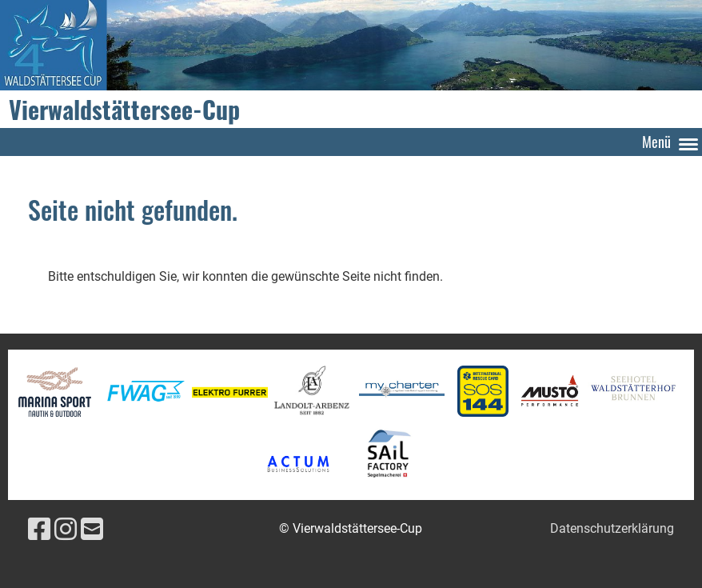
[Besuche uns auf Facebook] (39, 530)
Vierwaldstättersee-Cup (124, 110)
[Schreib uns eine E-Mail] (92, 530)
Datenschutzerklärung (612, 528)
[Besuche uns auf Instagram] (66, 530)
